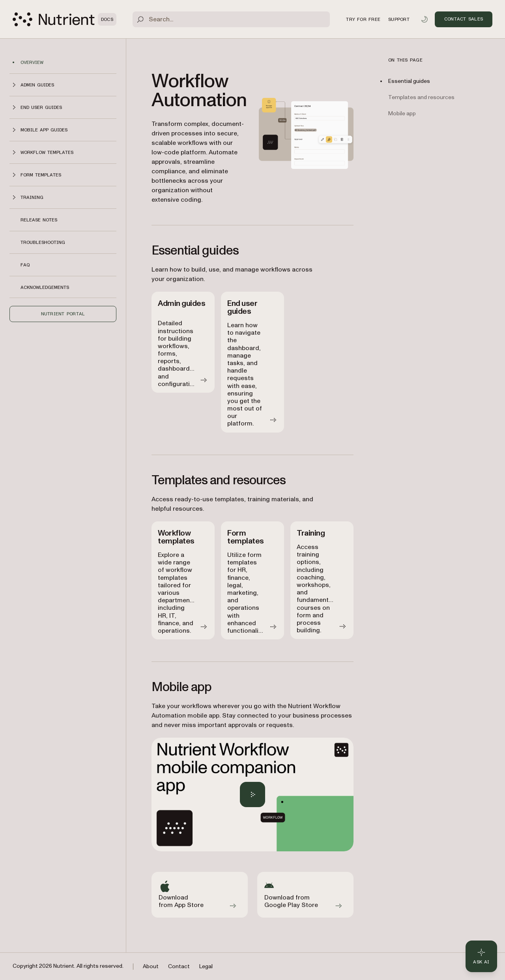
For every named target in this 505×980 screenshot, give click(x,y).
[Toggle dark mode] (425, 19)
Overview (32, 62)
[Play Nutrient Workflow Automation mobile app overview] (252, 794)
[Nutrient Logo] (65, 19)
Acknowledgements (45, 287)
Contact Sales (464, 19)
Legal (206, 966)
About (151, 966)
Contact (179, 966)
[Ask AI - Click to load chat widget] (481, 956)
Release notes (39, 220)
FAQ (25, 265)
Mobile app (402, 113)
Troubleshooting (43, 242)
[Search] (231, 19)
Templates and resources (421, 97)
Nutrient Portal (63, 314)
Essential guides (409, 81)
